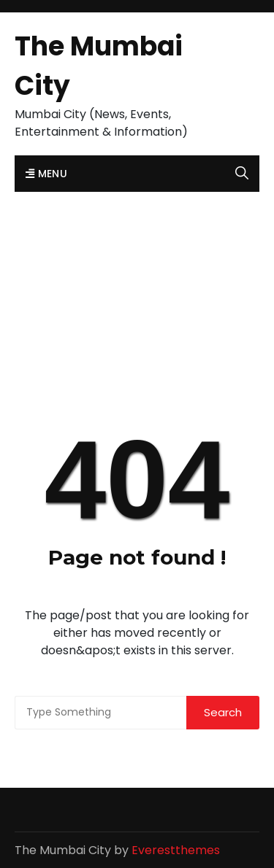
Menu (46, 174)
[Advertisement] (137, 277)
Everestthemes (176, 850)
